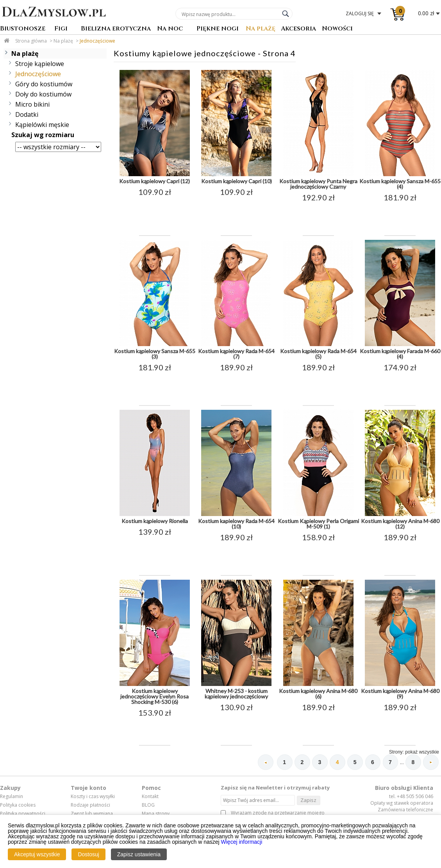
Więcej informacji (242, 842)
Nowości (337, 29)
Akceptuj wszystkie (37, 854)
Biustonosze (23, 29)
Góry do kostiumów (44, 84)
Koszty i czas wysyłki (93, 797)
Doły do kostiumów (43, 94)
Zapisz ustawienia (139, 854)
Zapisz (308, 800)
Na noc (170, 29)
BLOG (148, 805)
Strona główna (31, 41)
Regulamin (12, 797)
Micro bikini (32, 104)
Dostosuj (88, 854)
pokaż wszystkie (422, 752)
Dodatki (27, 114)
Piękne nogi (218, 29)
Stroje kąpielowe (40, 64)
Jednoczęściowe (97, 41)
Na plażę (261, 29)
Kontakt (150, 797)
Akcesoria (298, 29)
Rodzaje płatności (90, 805)
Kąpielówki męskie (42, 125)
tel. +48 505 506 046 (411, 797)
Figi (61, 29)
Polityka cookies (18, 805)
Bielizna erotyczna (116, 29)
